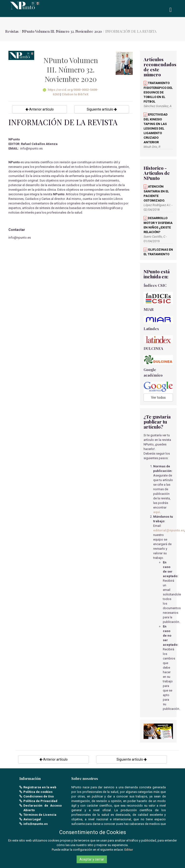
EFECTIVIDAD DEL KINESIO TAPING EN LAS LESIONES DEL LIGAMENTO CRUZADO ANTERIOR (156, 128)
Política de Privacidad (40, 801)
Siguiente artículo (102, 109)
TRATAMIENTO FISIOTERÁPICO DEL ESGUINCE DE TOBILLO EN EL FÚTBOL (158, 92)
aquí (157, 512)
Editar (129, 850)
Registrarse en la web (40, 787)
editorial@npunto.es (169, 530)
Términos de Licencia (40, 815)
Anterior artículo (40, 109)
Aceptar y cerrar (92, 859)
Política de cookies (38, 792)
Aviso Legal (32, 819)
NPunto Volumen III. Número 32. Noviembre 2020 (62, 31)
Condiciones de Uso (39, 796)
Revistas (12, 31)
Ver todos (158, 398)
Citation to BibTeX (75, 94)
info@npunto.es (36, 824)
